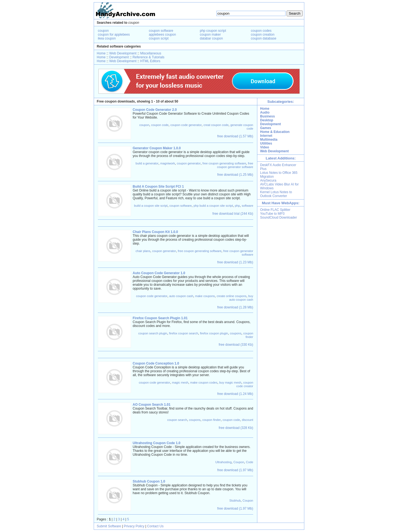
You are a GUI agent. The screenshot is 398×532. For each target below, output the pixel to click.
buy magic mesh (230, 382)
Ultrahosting (223, 462)
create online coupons (232, 296)
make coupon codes (204, 382)
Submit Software (109, 526)
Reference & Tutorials (148, 57)
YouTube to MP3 (272, 214)
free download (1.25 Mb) (235, 175)
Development (119, 57)
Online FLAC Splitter (275, 210)
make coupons (205, 296)
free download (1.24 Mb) (235, 394)
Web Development (123, 53)
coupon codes (261, 31)
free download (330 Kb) (236, 345)
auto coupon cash (181, 296)
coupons (236, 333)
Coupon (239, 462)
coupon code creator (245, 384)
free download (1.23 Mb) (235, 262)
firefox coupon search (184, 333)
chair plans (143, 251)
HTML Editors (150, 61)
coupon (103, 31)
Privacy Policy (134, 526)
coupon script (159, 38)
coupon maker (210, 35)
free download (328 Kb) (236, 428)
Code (250, 462)
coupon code (160, 125)
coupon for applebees (114, 35)
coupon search (177, 420)
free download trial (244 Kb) (233, 214)
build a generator (147, 163)
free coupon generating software (224, 163)
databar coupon (211, 38)
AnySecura (268, 180)
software (247, 206)
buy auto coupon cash (241, 298)
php (237, 206)
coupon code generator (186, 125)
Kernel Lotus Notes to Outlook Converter (276, 194)
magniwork (168, 163)
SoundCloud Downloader (278, 217)
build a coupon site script (151, 206)
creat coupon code (216, 125)
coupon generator (189, 163)
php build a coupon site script (213, 206)
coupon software (161, 31)
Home (101, 53)
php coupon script (213, 31)
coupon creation (263, 35)
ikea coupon (107, 38)
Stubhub (235, 500)
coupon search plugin (153, 333)
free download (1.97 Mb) (235, 470)
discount (248, 420)
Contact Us (155, 526)
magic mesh (180, 382)
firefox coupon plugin (214, 333)
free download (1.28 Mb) (235, 307)
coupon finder (248, 335)
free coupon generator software (235, 165)
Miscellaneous (151, 53)
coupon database (264, 38)
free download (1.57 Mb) (235, 136)
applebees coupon (163, 35)
